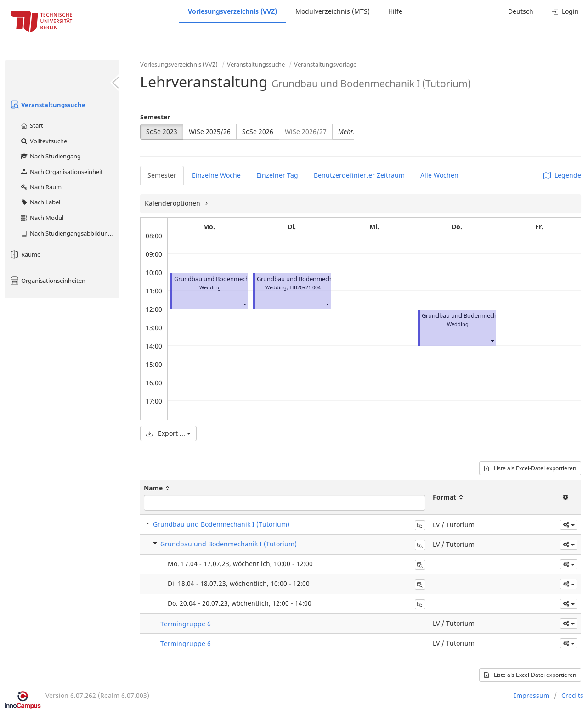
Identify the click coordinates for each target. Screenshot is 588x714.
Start (31, 125)
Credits (572, 695)
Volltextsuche (43, 141)
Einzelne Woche (216, 175)
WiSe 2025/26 (210, 132)
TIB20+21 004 (305, 287)
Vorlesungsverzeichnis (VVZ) (232, 11)
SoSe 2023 (162, 132)
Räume (25, 254)
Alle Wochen (439, 175)
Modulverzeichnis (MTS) (333, 11)
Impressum (532, 695)
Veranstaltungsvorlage (325, 64)
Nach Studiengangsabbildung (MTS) (70, 233)
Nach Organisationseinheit (61, 172)
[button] (244, 304)
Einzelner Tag (277, 175)
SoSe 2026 (258, 132)
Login (565, 11)
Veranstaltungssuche (47, 105)
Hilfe (395, 11)
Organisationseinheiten (47, 281)
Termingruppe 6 (186, 624)
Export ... (168, 433)
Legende (562, 175)
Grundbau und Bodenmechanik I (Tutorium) (235, 279)
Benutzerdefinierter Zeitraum (359, 175)
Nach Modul (42, 218)
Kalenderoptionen (173, 203)
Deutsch (521, 11)
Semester (155, 117)
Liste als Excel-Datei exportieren (530, 468)
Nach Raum (41, 187)
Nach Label (40, 202)
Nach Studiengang (50, 156)
